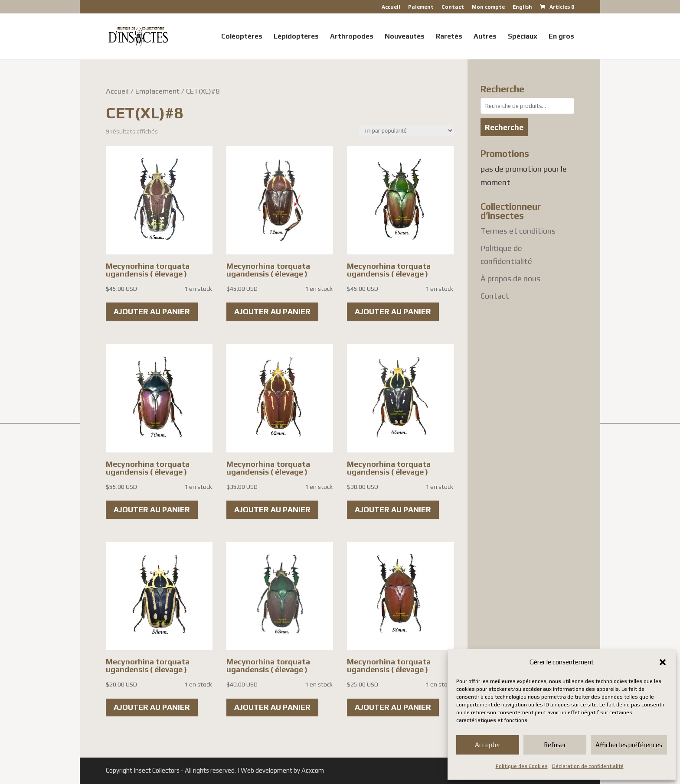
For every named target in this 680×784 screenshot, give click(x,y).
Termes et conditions (518, 231)
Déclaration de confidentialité (588, 766)
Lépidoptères (296, 37)
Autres (485, 37)
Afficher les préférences (629, 745)
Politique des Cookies (522, 766)
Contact (453, 7)
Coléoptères (242, 37)
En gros (561, 37)
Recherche (504, 127)
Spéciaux (523, 37)
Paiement (421, 7)
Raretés (449, 37)
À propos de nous (510, 278)
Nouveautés (405, 37)
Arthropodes (352, 37)
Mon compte (488, 7)
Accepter (488, 745)
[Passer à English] (522, 9)
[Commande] (406, 131)
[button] (663, 662)
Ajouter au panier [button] (152, 311)
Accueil (391, 7)
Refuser (555, 745)
